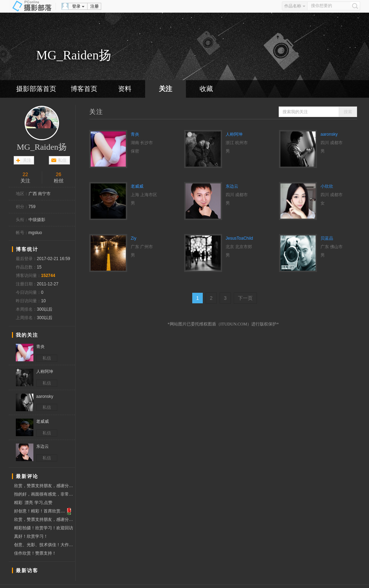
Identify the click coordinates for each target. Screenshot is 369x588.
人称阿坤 (234, 134)
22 (25, 174)
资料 (125, 89)
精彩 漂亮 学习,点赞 (33, 503)
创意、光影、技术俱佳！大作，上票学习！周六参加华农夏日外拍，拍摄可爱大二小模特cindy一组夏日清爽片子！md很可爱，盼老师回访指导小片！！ (44, 546)
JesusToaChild (239, 238)
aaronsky (329, 134)
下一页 (245, 298)
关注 (166, 89)
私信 (62, 160)
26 (59, 174)
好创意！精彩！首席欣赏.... (44, 511)
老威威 (137, 186)
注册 (95, 6)
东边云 (232, 186)
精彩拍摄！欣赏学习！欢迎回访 (44, 528)
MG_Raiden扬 (42, 147)
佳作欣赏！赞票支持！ (35, 553)
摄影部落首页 (36, 89)
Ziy (134, 238)
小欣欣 (327, 186)
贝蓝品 (327, 238)
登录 (76, 6)
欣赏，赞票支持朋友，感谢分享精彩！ (44, 486)
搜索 (348, 112)
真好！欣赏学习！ (31, 536)
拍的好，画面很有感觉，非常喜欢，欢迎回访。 (44, 494)
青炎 (135, 134)
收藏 (206, 89)
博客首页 (84, 89)
